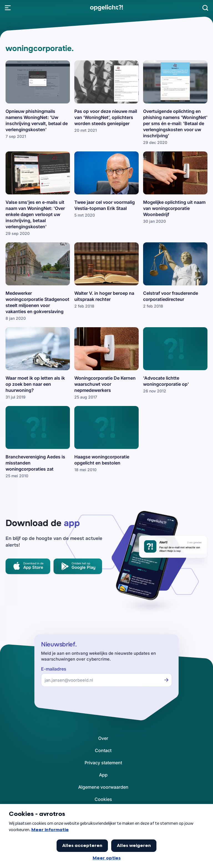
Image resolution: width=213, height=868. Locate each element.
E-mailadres (54, 669)
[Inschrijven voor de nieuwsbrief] (166, 680)
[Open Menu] (8, 8)
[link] (106, 8)
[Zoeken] (205, 8)
